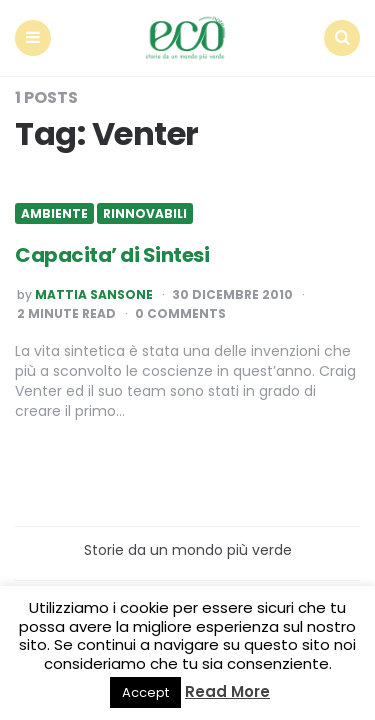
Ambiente (54, 214)
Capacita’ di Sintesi (112, 255)
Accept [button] (145, 692)
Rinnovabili (145, 214)
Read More (227, 691)
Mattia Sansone (94, 295)
